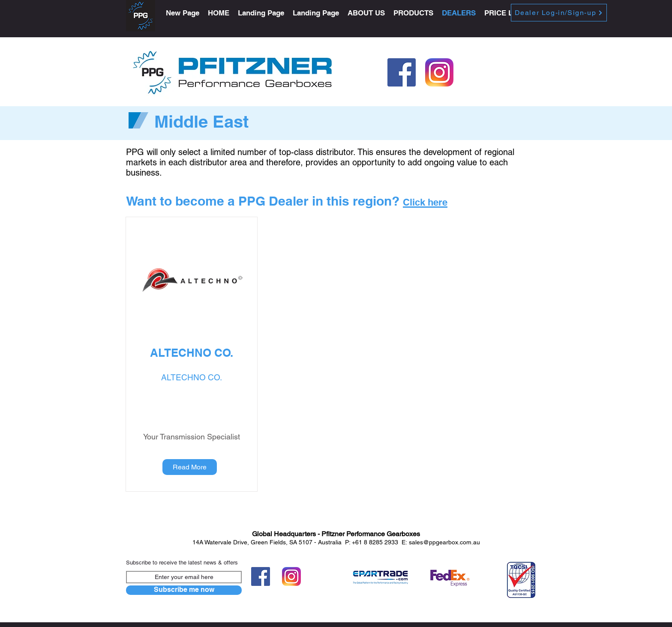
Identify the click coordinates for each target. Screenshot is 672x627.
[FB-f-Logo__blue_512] (402, 72)
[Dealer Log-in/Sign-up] (559, 13)
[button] (413, 13)
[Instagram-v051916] (439, 72)
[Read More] (190, 467)
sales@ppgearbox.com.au (444, 542)
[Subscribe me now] (184, 590)
